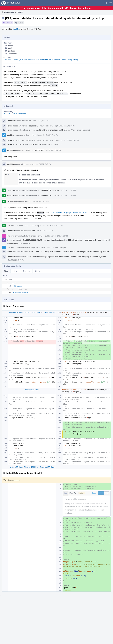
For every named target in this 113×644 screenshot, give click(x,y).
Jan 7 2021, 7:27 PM (68, 196)
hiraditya (43, 130)
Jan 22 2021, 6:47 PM (16, 260)
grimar (10, 45)
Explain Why (25, 243)
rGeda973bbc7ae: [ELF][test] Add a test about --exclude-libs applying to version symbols (68, 257)
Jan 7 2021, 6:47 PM (43, 164)
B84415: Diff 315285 (50, 195)
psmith (10, 48)
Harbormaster (13, 190)
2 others (66, 130)
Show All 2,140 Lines (33, 312)
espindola (12, 54)
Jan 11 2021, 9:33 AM (60, 236)
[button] (111, 3)
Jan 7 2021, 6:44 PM (54, 150)
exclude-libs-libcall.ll (21, 292)
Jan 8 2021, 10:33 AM (41, 201)
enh (33, 231)
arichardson (53, 130)
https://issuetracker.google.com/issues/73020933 (70, 212)
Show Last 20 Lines (47, 467)
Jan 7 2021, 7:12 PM (68, 190)
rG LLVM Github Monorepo (15, 114)
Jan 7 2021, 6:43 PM (41, 121)
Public (20, 23)
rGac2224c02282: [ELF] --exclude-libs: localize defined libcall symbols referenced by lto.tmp (41, 59)
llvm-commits (35, 144)
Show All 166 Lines (31, 467)
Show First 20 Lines (16, 312)
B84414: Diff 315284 (50, 190)
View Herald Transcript (49, 126)
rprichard (11, 51)
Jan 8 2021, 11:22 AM (45, 231)
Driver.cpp (18, 286)
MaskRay (17, 29)
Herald (10, 126)
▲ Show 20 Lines (16, 467)
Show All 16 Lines (32, 390)
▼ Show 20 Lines (49, 312)
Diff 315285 (39, 150)
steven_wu (34, 130)
